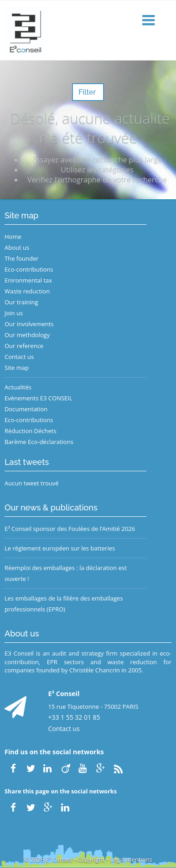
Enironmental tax (28, 280)
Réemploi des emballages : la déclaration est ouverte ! (66, 573)
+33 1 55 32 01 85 (74, 717)
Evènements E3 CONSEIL (39, 398)
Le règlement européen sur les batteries (60, 548)
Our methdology (27, 335)
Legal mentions (131, 859)
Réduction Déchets (31, 431)
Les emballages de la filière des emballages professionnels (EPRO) (64, 604)
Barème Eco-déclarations (39, 442)
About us (17, 247)
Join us (14, 313)
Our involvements (29, 324)
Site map (17, 368)
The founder (22, 258)
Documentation (26, 409)
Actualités (18, 387)
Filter (88, 92)
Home (13, 237)
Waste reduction (27, 291)
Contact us (19, 357)
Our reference (24, 346)
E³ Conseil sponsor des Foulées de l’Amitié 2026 (70, 529)
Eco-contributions (29, 269)
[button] (150, 21)
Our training (21, 302)
